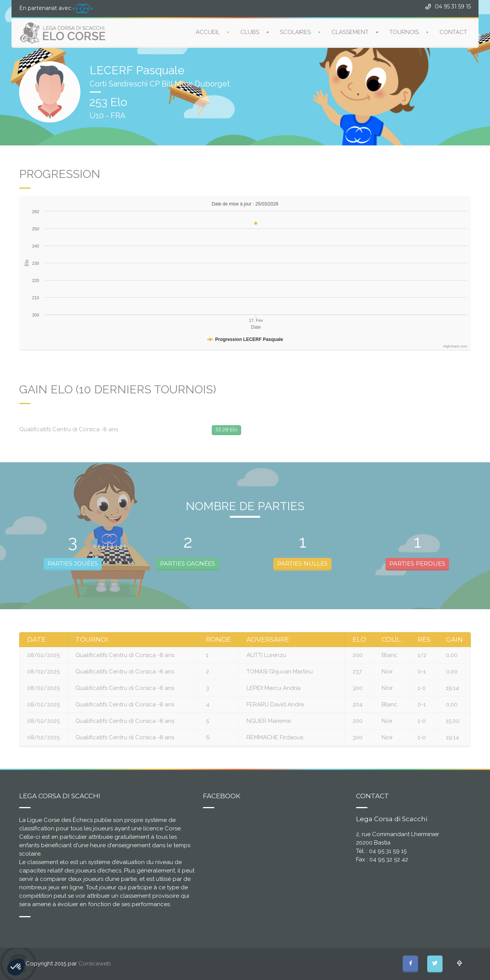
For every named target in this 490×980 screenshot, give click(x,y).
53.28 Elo (226, 429)
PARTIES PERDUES (417, 563)
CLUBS (250, 32)
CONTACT (453, 32)
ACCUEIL (208, 32)
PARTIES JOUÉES (73, 563)
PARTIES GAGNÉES (188, 563)
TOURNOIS (404, 32)
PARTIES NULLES (302, 563)
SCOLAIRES (295, 32)
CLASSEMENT (350, 32)
